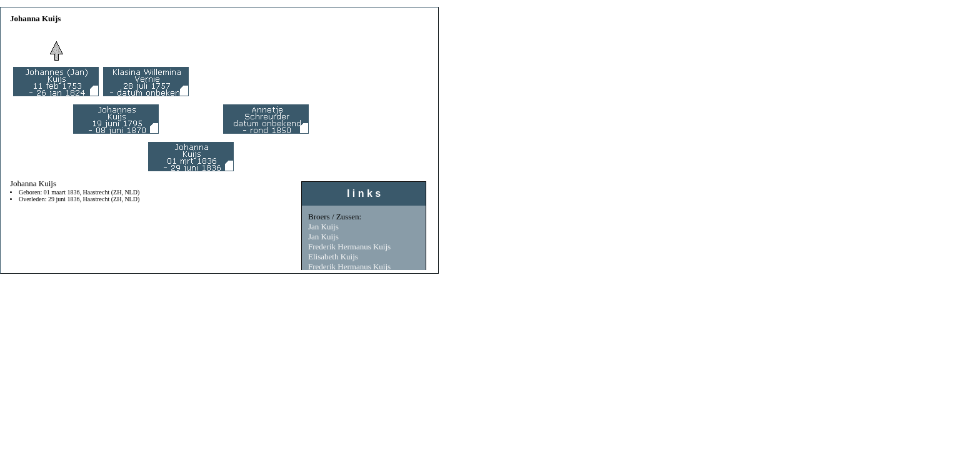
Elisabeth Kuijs (333, 257)
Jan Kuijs (323, 227)
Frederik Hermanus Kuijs (349, 247)
